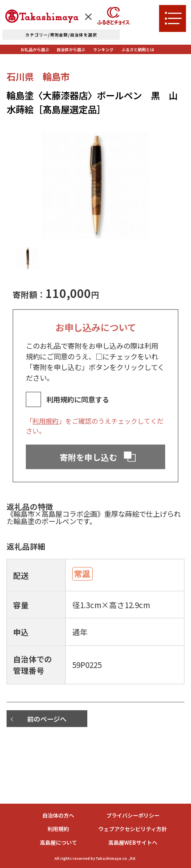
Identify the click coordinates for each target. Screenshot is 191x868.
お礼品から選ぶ (35, 49)
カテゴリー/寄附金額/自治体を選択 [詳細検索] (61, 35)
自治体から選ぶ (71, 49)
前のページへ (47, 719)
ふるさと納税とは (138, 49)
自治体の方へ (58, 815)
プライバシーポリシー (133, 815)
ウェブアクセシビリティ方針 (133, 829)
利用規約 (45, 434)
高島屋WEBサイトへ (133, 842)
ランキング (103, 49)
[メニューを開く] (173, 18)
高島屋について (58, 842)
